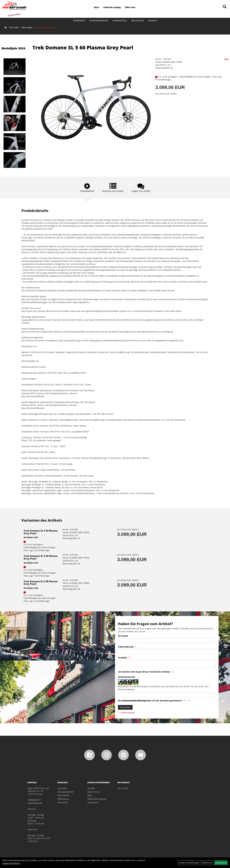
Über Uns (131, 7)
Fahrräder (79, 21)
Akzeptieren (221, 863)
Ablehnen (207, 863)
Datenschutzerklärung (134, 701)
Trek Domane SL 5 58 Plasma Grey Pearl (41, 583)
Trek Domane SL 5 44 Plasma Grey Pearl (41, 532)
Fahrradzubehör (99, 21)
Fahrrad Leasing (112, 7)
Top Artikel (122, 788)
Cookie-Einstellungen (189, 863)
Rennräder (27, 27)
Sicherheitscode (127, 677)
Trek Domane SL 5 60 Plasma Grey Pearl (83, 47)
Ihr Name (123, 636)
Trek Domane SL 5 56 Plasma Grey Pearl (41, 557)
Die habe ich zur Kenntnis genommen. (150, 701)
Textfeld (122, 658)
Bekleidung (138, 21)
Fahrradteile (120, 21)
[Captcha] (167, 695)
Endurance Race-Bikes (46, 27)
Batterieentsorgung (97, 799)
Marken (153, 21)
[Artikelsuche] (225, 7)
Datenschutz (93, 792)
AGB (89, 795)
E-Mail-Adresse (126, 647)
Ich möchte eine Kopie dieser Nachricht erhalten (144, 672)
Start (96, 7)
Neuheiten (63, 802)
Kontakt (91, 788)
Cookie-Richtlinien (11, 863)
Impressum (93, 802)
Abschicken (125, 707)
